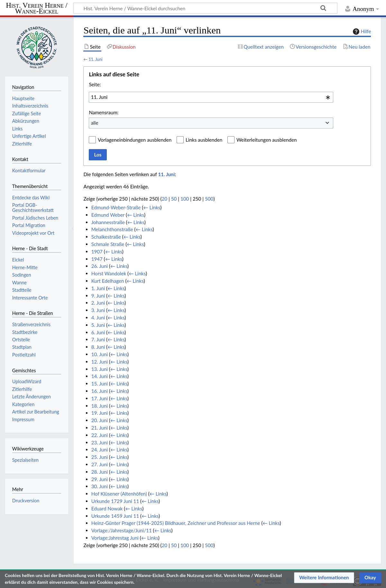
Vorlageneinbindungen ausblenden (135, 140)
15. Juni (100, 384)
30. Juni (100, 486)
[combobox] (211, 97)
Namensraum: (104, 112)
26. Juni (100, 266)
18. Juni (100, 406)
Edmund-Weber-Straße (116, 207)
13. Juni (100, 369)
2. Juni (98, 303)
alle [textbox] (95, 123)
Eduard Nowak (107, 508)
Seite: (95, 84)
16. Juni (100, 391)
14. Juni (100, 376)
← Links (152, 207)
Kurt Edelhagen (108, 281)
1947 (97, 259)
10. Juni (100, 354)
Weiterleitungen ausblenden (267, 140)
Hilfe (361, 32)
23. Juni (100, 442)
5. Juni (98, 325)
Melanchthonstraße (112, 229)
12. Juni (100, 362)
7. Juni (98, 339)
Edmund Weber (108, 215)
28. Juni (100, 472)
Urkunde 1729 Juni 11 (115, 501)
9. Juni (98, 296)
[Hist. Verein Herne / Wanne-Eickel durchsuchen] (205, 8)
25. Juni (100, 457)
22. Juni (100, 435)
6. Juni (98, 332)
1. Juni (98, 288)
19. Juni (100, 413)
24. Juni (100, 450)
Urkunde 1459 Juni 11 (115, 516)
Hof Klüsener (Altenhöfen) (119, 494)
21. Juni (100, 428)
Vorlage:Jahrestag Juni (115, 538)
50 (174, 199)
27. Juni (100, 464)
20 (164, 199)
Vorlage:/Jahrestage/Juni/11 (122, 530)
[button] (324, 578)
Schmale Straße (108, 244)
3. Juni (98, 310)
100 (185, 199)
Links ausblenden (204, 140)
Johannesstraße (108, 222)
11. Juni (95, 59)
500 (209, 199)
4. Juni (98, 318)
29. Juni (100, 479)
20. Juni (100, 420)
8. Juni (98, 347)
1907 (97, 251)
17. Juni (100, 398)
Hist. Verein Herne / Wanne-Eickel (37, 9)
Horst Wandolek (109, 273)
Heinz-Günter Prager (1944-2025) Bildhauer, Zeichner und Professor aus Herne (176, 523)
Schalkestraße (106, 237)
